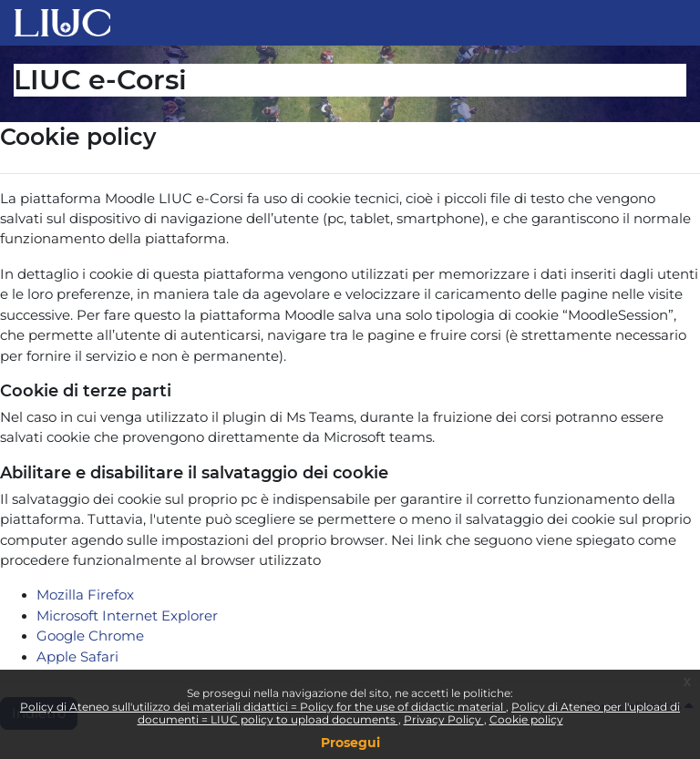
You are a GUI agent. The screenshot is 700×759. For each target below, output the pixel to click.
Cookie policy (526, 719)
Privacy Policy (444, 719)
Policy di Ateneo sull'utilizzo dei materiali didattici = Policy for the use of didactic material (263, 707)
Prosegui (350, 743)
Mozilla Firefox (85, 595)
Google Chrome (90, 636)
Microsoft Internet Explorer (127, 616)
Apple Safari (77, 657)
